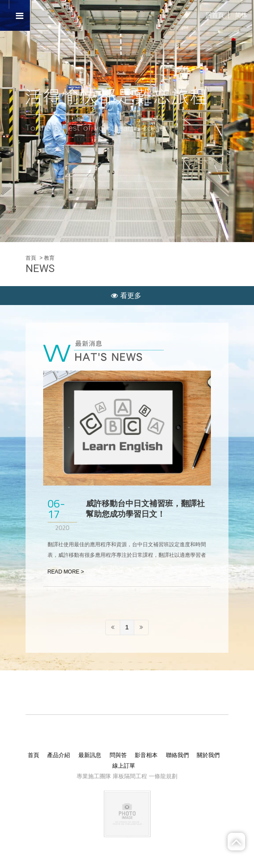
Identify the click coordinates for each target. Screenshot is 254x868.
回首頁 (215, 15)
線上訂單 (124, 766)
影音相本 (146, 755)
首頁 (31, 258)
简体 (241, 15)
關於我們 (208, 755)
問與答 (118, 755)
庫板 (118, 776)
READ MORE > (66, 572)
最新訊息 (90, 755)
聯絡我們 (177, 755)
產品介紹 (59, 755)
